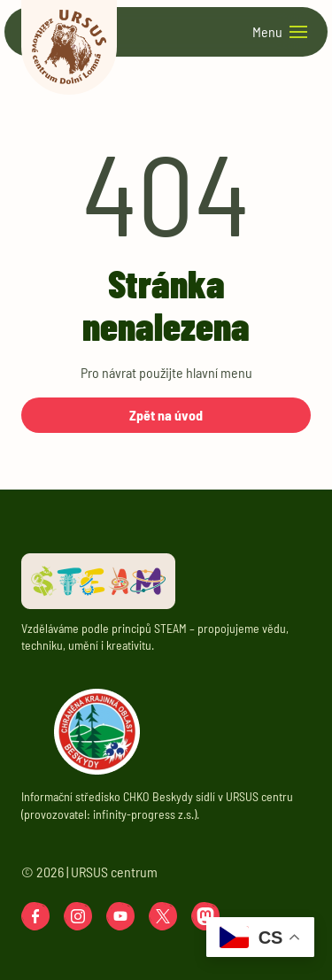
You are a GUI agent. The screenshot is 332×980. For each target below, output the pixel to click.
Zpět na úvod (166, 415)
